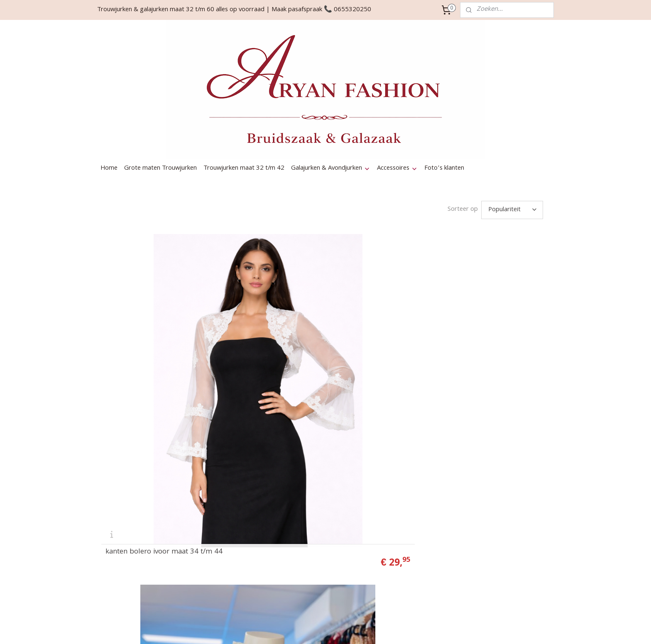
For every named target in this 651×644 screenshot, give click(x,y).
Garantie (295, 562)
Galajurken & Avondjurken (331, 106)
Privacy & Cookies (308, 572)
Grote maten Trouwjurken (160, 106)
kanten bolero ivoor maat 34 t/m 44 (164, 397)
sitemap (346, 629)
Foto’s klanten (444, 106)
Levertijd (295, 552)
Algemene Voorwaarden (317, 582)
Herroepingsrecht (307, 542)
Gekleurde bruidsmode (314, 502)
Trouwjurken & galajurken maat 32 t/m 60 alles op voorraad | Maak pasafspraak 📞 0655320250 (234, 10)
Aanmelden (489, 514)
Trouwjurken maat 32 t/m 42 (244, 106)
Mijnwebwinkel (457, 629)
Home (109, 106)
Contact (295, 472)
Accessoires (397, 106)
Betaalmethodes (306, 522)
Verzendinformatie (309, 532)
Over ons (296, 482)
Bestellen (296, 512)
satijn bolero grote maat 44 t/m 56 (390, 397)
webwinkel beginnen (390, 629)
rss (361, 629)
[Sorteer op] (512, 147)
